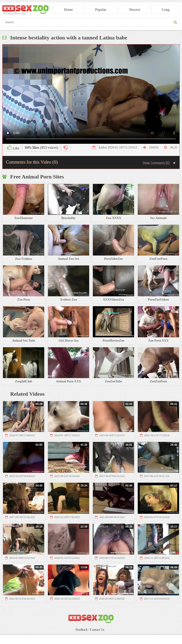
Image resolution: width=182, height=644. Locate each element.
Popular (101, 10)
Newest (135, 10)
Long (166, 10)
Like (13, 148)
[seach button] (175, 22)
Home (69, 10)
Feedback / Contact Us (90, 630)
